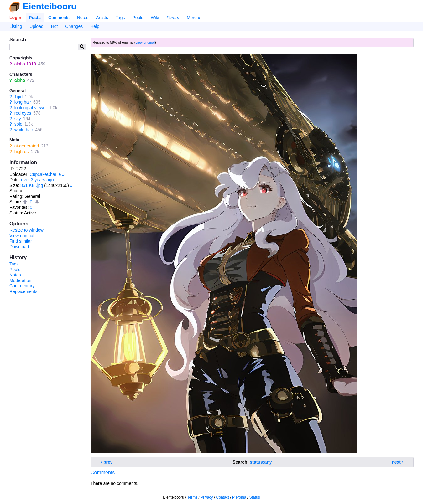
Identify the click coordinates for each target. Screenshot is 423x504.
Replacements (23, 291)
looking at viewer (31, 108)
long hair (23, 102)
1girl (18, 97)
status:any (261, 462)
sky (18, 119)
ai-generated (27, 146)
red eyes (23, 113)
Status (255, 497)
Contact (223, 497)
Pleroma (239, 497)
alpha (20, 80)
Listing (16, 26)
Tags (120, 18)
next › (397, 462)
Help (95, 26)
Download (19, 247)
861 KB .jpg (32, 185)
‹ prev (107, 462)
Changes (74, 26)
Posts (35, 18)
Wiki (155, 18)
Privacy (207, 497)
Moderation (20, 280)
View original (22, 236)
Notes (83, 18)
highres (22, 152)
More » (194, 18)
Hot (55, 26)
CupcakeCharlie (45, 174)
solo (18, 124)
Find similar (21, 241)
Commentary (22, 286)
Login (15, 18)
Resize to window (26, 230)
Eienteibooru (50, 6)
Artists (102, 18)
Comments (59, 18)
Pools (138, 18)
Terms (193, 497)
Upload (36, 26)
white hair (24, 130)
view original (145, 42)
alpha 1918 (25, 64)
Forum (173, 18)
